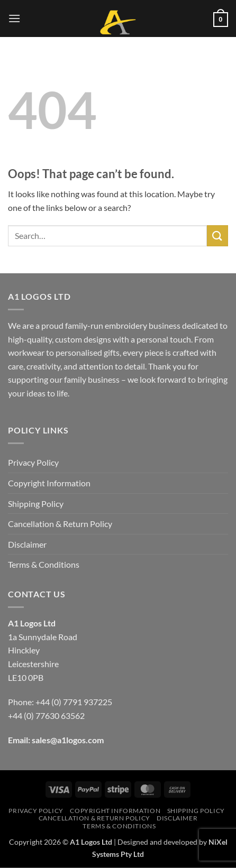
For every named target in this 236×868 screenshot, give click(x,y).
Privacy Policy (33, 462)
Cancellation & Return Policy (60, 524)
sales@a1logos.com (68, 740)
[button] (14, 18)
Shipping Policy (36, 504)
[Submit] (217, 236)
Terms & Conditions (44, 564)
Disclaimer (27, 544)
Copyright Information (49, 483)
